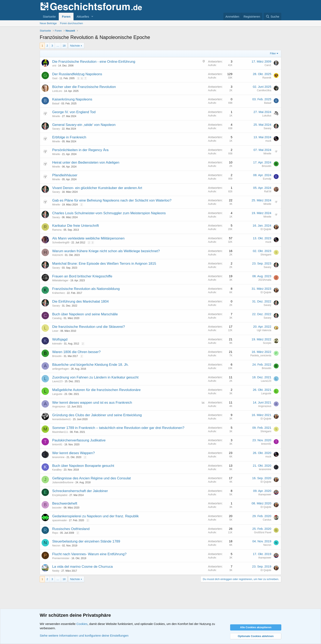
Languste (57, 394)
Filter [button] (273, 53)
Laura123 (57, 381)
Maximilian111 (60, 432)
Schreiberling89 (61, 243)
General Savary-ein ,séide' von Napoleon (84, 125)
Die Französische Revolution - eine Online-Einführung (94, 62)
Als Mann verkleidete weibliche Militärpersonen (88, 238)
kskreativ (57, 344)
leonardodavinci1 (62, 419)
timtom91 (57, 445)
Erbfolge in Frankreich (69, 137)
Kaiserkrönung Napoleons (72, 99)
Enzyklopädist (60, 495)
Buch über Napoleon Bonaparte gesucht (83, 466)
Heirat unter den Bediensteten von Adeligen (86, 162)
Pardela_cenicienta (261, 356)
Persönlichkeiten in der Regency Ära (80, 150)
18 (64, 46)
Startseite (49, 17)
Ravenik (267, 78)
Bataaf (56, 104)
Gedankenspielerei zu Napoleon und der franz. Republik (95, 516)
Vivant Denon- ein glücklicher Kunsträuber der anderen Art (97, 188)
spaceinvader (59, 520)
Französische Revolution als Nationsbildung (86, 289)
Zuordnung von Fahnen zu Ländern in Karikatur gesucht (95, 377)
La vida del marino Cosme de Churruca (83, 567)
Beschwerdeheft (65, 503)
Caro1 (268, 65)
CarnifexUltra (264, 90)
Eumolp (267, 179)
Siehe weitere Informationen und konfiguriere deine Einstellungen (84, 635)
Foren (66, 17)
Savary (56, 129)
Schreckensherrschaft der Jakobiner (80, 491)
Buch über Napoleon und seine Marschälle (85, 314)
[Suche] (272, 17)
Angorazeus (59, 407)
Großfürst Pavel (263, 532)
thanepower (265, 495)
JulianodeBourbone (63, 482)
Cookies (82, 624)
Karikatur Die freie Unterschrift (76, 226)
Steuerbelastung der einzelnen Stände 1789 (86, 541)
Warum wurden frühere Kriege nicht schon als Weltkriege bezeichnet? (106, 251)
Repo (55, 533)
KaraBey (57, 470)
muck (268, 141)
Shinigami (266, 255)
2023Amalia (265, 280)
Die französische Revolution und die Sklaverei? (89, 327)
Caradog (57, 318)
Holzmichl (58, 255)
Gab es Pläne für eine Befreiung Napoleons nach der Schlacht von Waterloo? (112, 200)
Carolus (267, 520)
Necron (56, 546)
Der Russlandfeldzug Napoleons (77, 74)
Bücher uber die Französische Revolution (84, 87)
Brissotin (267, 166)
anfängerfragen (60, 369)
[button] (92, 17)
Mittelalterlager (60, 280)
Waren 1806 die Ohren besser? (76, 352)
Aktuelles (83, 17)
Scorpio (267, 343)
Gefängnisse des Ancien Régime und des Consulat (92, 478)
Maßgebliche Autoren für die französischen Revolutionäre (96, 390)
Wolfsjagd (60, 339)
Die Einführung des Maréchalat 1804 (80, 301)
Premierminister (61, 558)
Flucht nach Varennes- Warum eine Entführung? (89, 554)
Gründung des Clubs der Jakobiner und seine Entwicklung (97, 415)
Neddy (56, 571)
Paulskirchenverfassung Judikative (79, 440)
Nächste (75, 46)
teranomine (58, 457)
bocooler (57, 508)
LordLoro (57, 91)
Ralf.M (268, 191)
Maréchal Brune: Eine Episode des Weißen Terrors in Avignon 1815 (104, 264)
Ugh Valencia (264, 330)
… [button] (58, 46)
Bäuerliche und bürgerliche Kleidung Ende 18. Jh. (90, 365)
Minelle (56, 116)
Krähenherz (59, 293)
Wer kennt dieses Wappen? (73, 453)
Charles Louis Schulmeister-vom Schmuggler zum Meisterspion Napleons (109, 213)
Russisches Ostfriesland (71, 529)
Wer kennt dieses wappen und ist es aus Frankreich (92, 403)
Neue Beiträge (48, 23)
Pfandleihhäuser (65, 175)
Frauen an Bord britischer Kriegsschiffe (82, 276)
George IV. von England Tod (74, 112)
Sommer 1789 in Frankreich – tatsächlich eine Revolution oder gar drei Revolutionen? (118, 428)
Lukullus (267, 116)
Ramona (57, 230)
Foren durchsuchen (71, 23)
